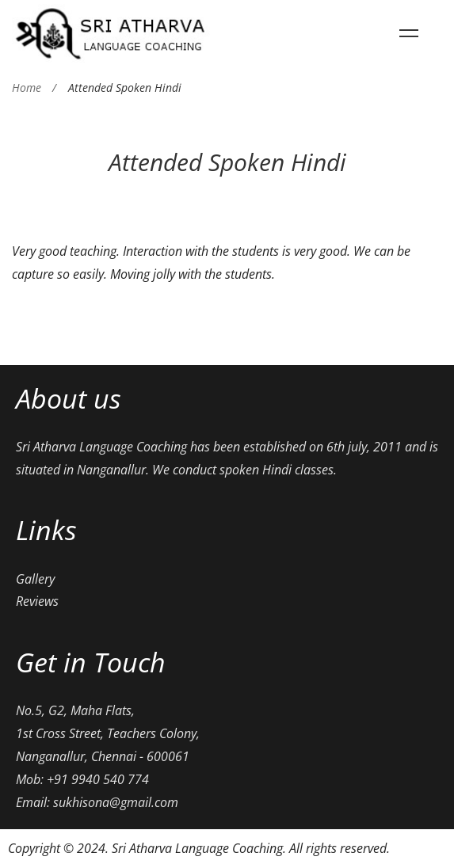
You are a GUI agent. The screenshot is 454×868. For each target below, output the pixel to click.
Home (27, 88)
